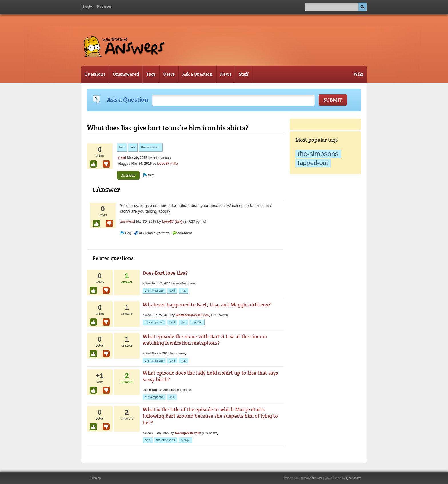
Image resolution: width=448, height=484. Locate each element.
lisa (133, 147)
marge (185, 440)
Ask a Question (197, 74)
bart (122, 147)
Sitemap (96, 478)
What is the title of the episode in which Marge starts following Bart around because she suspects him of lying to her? (210, 416)
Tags (151, 74)
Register (104, 6)
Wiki (358, 74)
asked (121, 158)
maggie (197, 322)
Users (169, 74)
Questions (95, 74)
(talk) (174, 164)
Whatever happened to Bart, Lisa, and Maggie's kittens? (207, 305)
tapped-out (313, 163)
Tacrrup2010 (184, 433)
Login (88, 7)
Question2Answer (311, 478)
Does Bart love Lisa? (165, 273)
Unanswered (126, 74)
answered (127, 222)
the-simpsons (318, 154)
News (226, 74)
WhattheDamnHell (189, 315)
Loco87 (163, 164)
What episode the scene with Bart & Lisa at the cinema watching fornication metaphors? (205, 340)
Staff (244, 74)
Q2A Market (354, 478)
